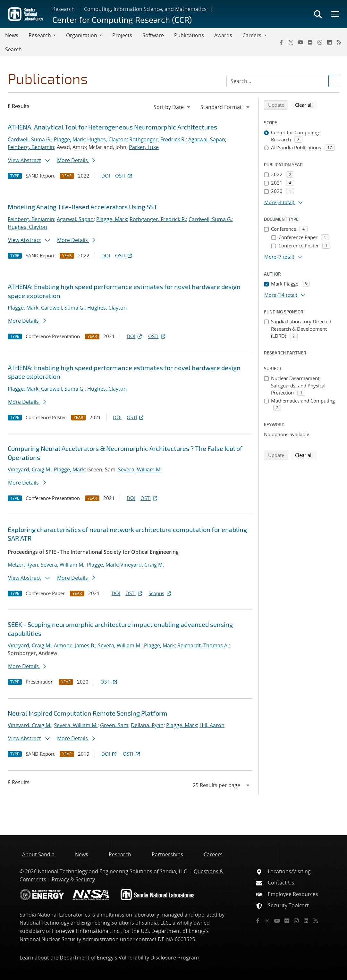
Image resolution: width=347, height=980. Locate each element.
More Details (76, 160)
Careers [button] (252, 35)
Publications (189, 35)
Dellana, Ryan (147, 725)
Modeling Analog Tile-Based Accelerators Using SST (83, 207)
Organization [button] (82, 35)
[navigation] (173, 107)
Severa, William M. (140, 469)
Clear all (306, 104)
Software (153, 35)
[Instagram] (320, 42)
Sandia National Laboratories (55, 915)
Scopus (160, 593)
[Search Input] (283, 81)
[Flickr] (310, 42)
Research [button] (40, 35)
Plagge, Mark (69, 139)
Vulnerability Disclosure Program (159, 958)
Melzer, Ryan (23, 565)
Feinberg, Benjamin (31, 147)
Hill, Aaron (212, 725)
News (12, 35)
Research (63, 9)
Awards (223, 35)
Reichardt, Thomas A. (203, 645)
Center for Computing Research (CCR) (122, 19)
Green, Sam (114, 725)
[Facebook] (281, 42)
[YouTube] (300, 42)
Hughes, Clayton (107, 139)
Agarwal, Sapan (207, 139)
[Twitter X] (291, 42)
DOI (106, 176)
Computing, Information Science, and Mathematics (145, 9)
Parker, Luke (144, 147)
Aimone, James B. (75, 645)
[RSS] (339, 42)
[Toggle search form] (318, 14)
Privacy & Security (73, 879)
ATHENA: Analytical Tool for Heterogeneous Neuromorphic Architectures (112, 127)
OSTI (124, 176)
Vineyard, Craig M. (30, 469)
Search (13, 49)
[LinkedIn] (329, 42)
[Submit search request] (334, 81)
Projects (122, 35)
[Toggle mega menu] (334, 14)
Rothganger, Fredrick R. (157, 139)
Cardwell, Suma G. (30, 139)
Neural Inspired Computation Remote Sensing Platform (88, 713)
